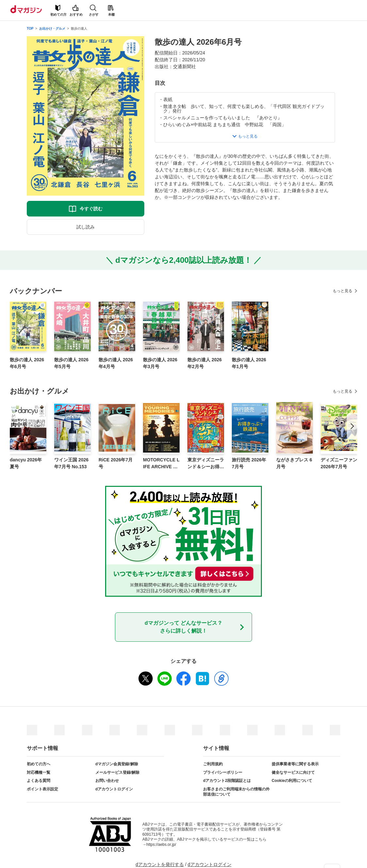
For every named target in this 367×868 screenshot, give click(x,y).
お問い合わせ (107, 781)
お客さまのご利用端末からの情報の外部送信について (236, 792)
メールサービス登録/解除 (117, 772)
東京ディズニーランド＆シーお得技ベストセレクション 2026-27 (206, 464)
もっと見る (343, 291)
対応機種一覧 (39, 772)
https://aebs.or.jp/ (161, 845)
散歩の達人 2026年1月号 (249, 363)
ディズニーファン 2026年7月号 (339, 463)
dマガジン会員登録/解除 (117, 764)
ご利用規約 (213, 764)
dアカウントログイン (114, 789)
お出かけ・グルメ (52, 29)
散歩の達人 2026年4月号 (116, 363)
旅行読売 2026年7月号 (249, 463)
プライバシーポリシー (223, 772)
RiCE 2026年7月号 (116, 463)
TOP (30, 29)
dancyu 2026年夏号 (26, 463)
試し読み (86, 227)
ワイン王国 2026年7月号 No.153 (71, 463)
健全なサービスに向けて (293, 772)
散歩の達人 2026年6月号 (27, 363)
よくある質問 (39, 781)
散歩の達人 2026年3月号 (160, 363)
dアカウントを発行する (160, 864)
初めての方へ (39, 764)
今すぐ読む (91, 209)
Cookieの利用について (292, 781)
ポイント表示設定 (42, 789)
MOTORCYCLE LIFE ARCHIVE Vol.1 (161, 464)
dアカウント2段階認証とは (227, 781)
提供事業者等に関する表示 (295, 764)
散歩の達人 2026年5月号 (71, 363)
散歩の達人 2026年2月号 (205, 363)
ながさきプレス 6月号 (294, 463)
